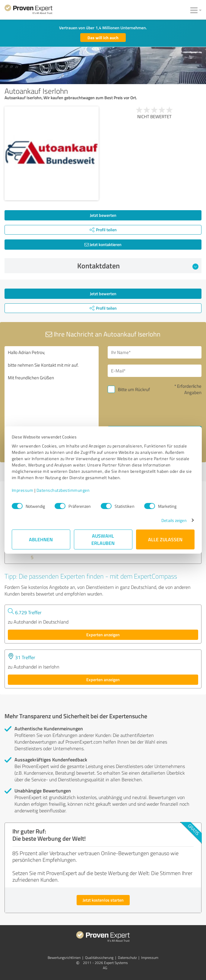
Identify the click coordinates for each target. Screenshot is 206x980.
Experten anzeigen (103, 635)
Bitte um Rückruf (134, 389)
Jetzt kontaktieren (103, 244)
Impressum (23, 490)
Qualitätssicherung (99, 958)
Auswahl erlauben (103, 539)
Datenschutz (127, 958)
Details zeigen (174, 520)
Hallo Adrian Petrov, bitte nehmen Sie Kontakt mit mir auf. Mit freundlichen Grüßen (52, 398)
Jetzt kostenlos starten (103, 900)
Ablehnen (41, 539)
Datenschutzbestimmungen (63, 490)
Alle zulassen (165, 539)
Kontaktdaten (138, 266)
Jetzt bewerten (103, 215)
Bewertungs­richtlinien (64, 958)
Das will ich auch (103, 38)
